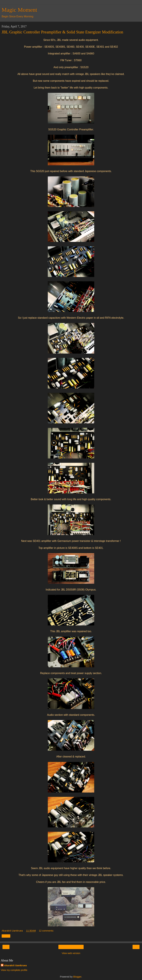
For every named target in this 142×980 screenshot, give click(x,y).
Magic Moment (19, 10)
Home (71, 947)
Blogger (77, 977)
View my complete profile (14, 970)
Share (6, 936)
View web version (71, 953)
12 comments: (46, 931)
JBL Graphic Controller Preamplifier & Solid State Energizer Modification (62, 32)
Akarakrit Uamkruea (15, 965)
